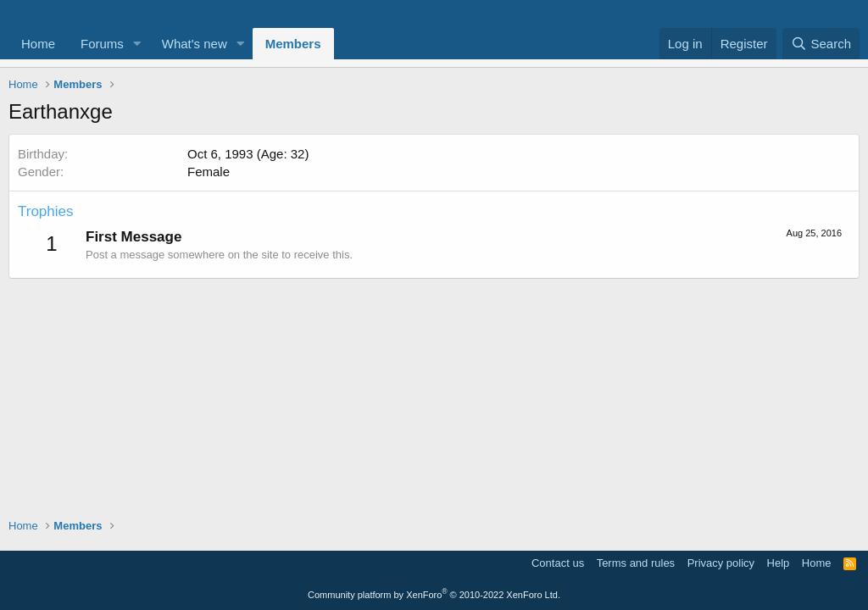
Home (38, 44)
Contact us (558, 563)
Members (293, 44)
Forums (102, 44)
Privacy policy (721, 563)
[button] (137, 44)
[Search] (821, 44)
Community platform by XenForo (434, 595)
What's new (195, 44)
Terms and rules (636, 563)
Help (779, 563)
